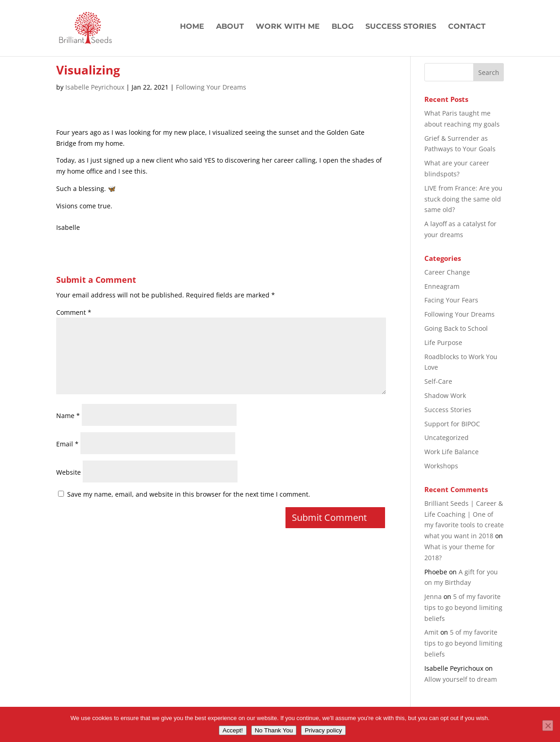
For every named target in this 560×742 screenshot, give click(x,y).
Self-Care (438, 381)
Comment (74, 312)
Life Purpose (443, 342)
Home (192, 27)
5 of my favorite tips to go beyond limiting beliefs (463, 607)
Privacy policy (323, 730)
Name (68, 416)
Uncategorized (446, 437)
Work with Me (288, 27)
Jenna (433, 596)
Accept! (232, 730)
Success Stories (401, 27)
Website (69, 472)
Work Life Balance (452, 452)
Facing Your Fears (451, 300)
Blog (343, 27)
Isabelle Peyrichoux (95, 87)
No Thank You (274, 730)
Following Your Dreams (211, 87)
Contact (467, 27)
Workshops (441, 466)
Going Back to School (456, 328)
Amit (431, 632)
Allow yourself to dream (461, 679)
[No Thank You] (548, 726)
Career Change (447, 272)
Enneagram (442, 286)
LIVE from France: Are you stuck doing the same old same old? (463, 199)
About (230, 27)
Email (67, 444)
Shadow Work (445, 395)
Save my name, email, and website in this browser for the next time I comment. (189, 494)
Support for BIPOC (452, 424)
